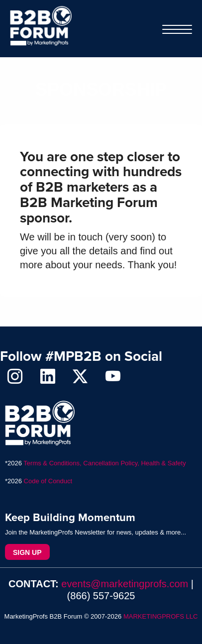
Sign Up (27, 552)
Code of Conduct (48, 481)
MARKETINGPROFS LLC (161, 616)
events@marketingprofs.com (125, 584)
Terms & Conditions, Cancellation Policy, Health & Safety (104, 463)
